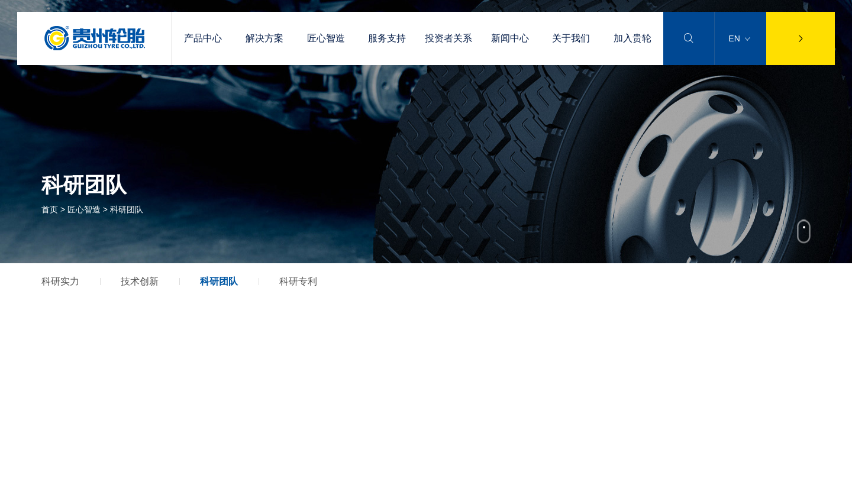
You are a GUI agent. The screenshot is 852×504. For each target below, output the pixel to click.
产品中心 (203, 38)
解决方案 (264, 38)
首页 (50, 209)
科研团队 (219, 281)
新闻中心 (510, 38)
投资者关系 (448, 38)
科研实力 (60, 281)
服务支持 (387, 38)
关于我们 (571, 38)
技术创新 (140, 281)
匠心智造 (326, 38)
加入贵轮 (632, 38)
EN (739, 38)
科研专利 (298, 281)
